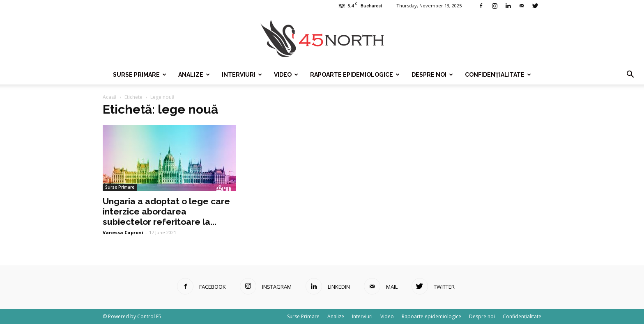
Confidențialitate (498, 75)
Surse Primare (140, 75)
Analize (194, 75)
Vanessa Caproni (123, 232)
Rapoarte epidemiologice (355, 75)
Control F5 (149, 316)
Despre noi (432, 75)
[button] (630, 75)
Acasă (110, 97)
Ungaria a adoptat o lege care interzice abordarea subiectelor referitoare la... (166, 211)
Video (286, 75)
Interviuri (242, 75)
